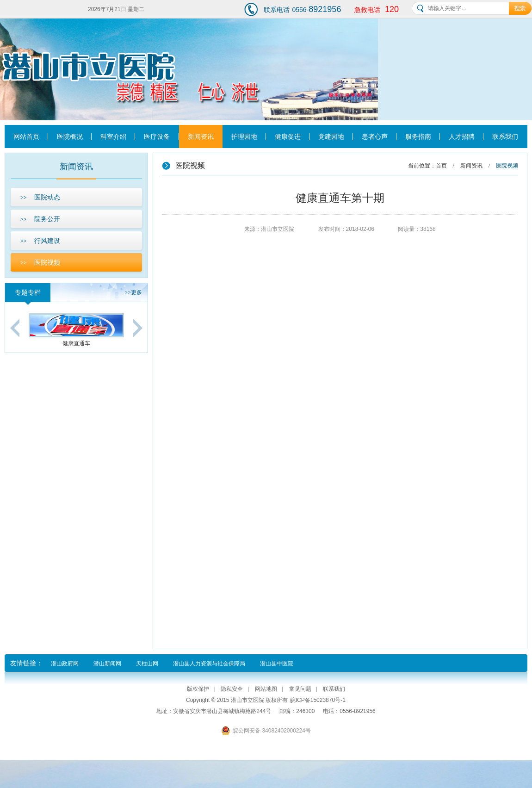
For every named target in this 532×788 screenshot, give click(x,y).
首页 (441, 166)
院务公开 (40, 219)
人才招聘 (462, 137)
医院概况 (70, 137)
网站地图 (266, 689)
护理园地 (244, 137)
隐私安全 (232, 689)
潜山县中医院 (277, 664)
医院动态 (40, 197)
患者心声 (375, 137)
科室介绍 (113, 137)
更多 (133, 292)
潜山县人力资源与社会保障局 (209, 664)
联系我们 (505, 137)
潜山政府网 (65, 664)
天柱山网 (147, 664)
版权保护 (198, 689)
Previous (15, 328)
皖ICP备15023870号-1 (318, 700)
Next (138, 328)
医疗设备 (157, 137)
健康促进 (288, 137)
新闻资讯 (201, 137)
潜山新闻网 (107, 664)
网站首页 (26, 137)
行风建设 (40, 241)
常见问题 (300, 689)
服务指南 (418, 137)
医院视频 (40, 262)
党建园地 (331, 137)
